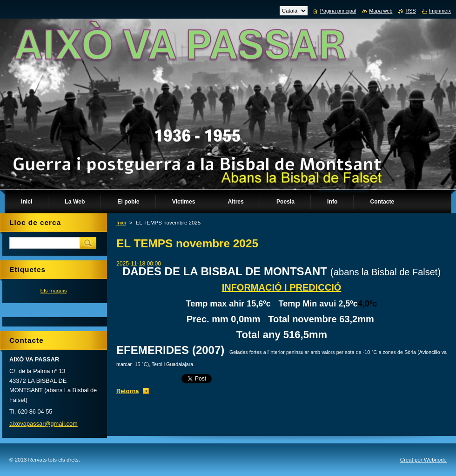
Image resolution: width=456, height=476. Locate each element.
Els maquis (53, 290)
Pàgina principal (338, 11)
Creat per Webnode (423, 460)
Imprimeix (440, 11)
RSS (410, 11)
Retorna (127, 391)
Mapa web (381, 11)
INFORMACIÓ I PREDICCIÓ (282, 287)
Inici (121, 223)
